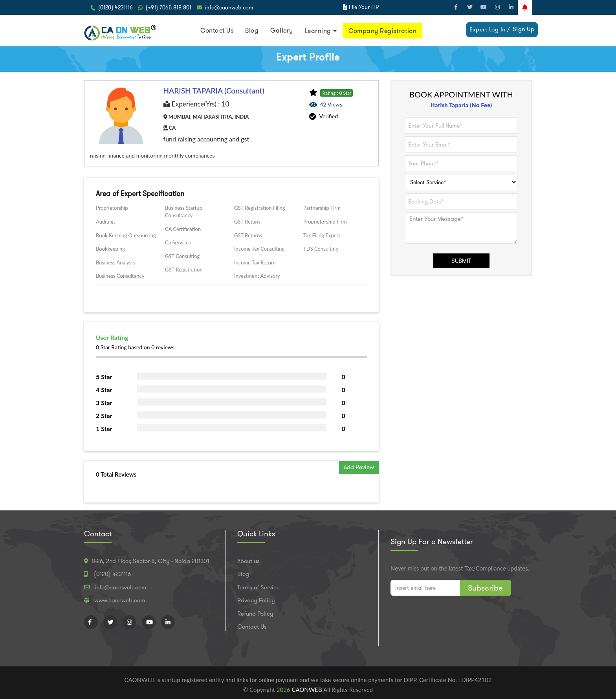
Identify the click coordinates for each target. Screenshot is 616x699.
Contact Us (217, 30)
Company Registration (382, 31)
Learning (318, 31)
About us (248, 561)
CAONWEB (307, 690)
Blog (252, 30)
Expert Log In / (490, 29)
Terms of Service (258, 587)
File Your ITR (364, 7)
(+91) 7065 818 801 (169, 7)
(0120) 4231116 (115, 7)
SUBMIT (461, 261)
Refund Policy (255, 614)
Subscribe (485, 588)
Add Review (359, 467)
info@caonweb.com (229, 7)
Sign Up (524, 29)
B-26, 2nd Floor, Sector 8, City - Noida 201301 (150, 561)
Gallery (282, 30)
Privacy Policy (256, 600)
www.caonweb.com (120, 600)
